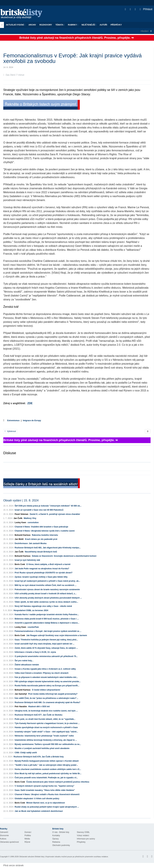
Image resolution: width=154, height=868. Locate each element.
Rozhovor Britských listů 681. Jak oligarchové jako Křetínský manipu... (48, 548)
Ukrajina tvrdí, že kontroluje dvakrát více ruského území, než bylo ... (46, 711)
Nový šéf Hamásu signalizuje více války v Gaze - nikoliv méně (43, 606)
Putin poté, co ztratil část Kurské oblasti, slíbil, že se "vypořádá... (45, 719)
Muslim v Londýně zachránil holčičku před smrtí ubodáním (42, 748)
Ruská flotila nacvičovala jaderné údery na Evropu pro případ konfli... (47, 686)
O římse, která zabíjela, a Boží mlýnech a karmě (48, 564)
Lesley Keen (20, 522)
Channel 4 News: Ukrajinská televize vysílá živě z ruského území (45, 531)
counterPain (33, 627)
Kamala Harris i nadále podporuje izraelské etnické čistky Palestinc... (47, 615)
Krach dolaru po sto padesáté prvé (41, 539)
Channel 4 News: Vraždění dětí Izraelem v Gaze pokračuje (41, 527)
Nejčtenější (89, 25)
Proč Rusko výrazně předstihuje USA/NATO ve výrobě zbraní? (44, 573)
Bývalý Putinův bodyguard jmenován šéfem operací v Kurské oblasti (47, 761)
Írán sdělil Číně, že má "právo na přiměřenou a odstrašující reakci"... (46, 698)
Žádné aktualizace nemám (27, 665)
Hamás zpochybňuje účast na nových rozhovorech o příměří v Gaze (46, 727)
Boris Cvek (20, 564)
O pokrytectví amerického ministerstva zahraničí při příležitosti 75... (46, 656)
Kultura (3, 839)
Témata (60, 25)
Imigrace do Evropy (32, 421)
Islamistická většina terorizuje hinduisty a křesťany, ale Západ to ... (46, 740)
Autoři (103, 25)
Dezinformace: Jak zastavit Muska (31, 543)
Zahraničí (4, 832)
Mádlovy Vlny (30, 518)
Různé (27, 842)
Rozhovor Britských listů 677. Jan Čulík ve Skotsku (38, 715)
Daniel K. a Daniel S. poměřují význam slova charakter (55, 514)
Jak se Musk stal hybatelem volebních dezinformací (39, 811)
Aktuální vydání (15, 25)
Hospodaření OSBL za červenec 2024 (31, 610)
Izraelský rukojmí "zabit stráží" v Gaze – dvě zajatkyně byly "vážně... (46, 732)
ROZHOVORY (46, 25)
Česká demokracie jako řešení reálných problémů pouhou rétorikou (58, 782)
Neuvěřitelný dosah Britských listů (41, 552)
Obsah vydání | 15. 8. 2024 (21, 500)
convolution (33, 522)
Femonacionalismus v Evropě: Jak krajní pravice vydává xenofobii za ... (48, 631)
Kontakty (56, 835)
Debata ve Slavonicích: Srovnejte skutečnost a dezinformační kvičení (64, 556)
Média (27, 839)
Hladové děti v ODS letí (39, 707)
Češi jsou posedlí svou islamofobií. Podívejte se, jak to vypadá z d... (46, 778)
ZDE (30, 403)
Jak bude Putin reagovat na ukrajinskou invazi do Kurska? (42, 569)
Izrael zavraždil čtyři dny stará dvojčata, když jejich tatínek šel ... (45, 644)
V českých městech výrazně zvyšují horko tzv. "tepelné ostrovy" (45, 786)
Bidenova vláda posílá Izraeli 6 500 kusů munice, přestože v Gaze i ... (47, 619)
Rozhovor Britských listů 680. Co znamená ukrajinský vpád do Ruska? (47, 702)
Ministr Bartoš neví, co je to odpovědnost (46, 803)
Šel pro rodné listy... (24, 661)
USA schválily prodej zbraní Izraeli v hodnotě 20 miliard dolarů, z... (46, 594)
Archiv (32, 25)
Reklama (56, 842)
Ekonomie (4, 835)
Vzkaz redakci (83, 835)
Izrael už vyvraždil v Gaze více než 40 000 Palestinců (39, 510)
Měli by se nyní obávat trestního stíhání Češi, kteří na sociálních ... (46, 585)
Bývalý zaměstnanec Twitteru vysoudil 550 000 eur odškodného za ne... (48, 744)
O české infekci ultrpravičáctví (46, 690)
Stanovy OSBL (83, 832)
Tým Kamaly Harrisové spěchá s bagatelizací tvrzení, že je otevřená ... (47, 723)
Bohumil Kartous (23, 535)
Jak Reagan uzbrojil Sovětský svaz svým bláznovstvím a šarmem (57, 635)
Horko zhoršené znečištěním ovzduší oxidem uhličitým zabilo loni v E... (48, 769)
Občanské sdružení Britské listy (32, 857)
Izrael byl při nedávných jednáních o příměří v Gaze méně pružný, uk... (47, 581)
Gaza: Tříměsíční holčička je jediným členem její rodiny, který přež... (46, 640)
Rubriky (73, 25)
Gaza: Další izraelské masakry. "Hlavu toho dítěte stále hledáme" (45, 790)
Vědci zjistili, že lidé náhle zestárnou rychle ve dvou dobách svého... (46, 602)
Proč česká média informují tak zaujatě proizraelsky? (53, 694)
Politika (28, 835)
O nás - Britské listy (61, 832)
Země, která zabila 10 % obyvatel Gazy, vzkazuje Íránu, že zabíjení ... (46, 648)
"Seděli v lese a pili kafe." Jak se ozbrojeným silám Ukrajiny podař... (46, 765)
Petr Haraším (21, 707)
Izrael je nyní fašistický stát (27, 560)
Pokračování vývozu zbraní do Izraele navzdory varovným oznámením (47, 590)
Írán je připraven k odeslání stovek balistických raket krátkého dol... (46, 677)
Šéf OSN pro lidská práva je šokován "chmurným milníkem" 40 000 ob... (48, 506)
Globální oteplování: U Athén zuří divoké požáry (37, 799)
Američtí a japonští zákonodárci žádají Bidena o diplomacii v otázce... (47, 623)
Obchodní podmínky (61, 845)
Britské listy (23, 14)
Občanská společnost (9, 842)
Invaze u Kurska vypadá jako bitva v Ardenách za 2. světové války (45, 669)
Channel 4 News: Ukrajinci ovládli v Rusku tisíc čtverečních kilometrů (47, 794)
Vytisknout (10, 431)
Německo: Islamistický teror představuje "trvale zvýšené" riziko (44, 736)
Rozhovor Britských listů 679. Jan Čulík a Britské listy (39, 757)
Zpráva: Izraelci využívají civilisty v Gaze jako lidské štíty (41, 577)
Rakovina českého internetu (45, 535)
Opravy (56, 839)
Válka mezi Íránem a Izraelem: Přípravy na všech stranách (42, 673)
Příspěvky (116, 25)
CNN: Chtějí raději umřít (26, 753)
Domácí (28, 832)
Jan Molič (19, 539)
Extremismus (13, 421)
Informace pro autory (86, 839)
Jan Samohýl (21, 694)
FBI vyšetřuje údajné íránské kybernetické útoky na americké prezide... (48, 682)
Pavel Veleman (21, 514)
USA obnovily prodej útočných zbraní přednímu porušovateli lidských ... (48, 598)
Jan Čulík (18, 518)
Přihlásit (146, 9)
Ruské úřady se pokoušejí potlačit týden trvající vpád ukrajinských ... (47, 807)
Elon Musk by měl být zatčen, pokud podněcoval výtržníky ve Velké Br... (48, 774)
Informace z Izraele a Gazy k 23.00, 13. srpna (35, 652)
